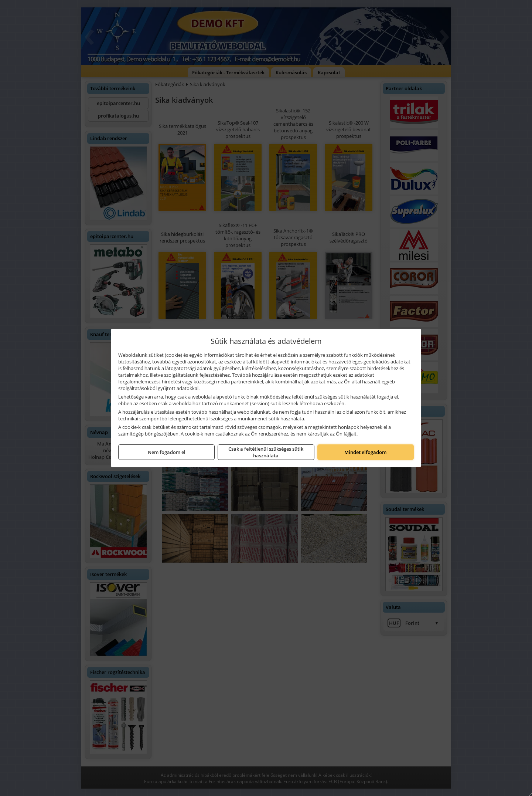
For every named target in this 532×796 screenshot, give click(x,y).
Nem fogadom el (167, 452)
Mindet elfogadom (365, 452)
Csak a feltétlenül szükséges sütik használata (266, 452)
